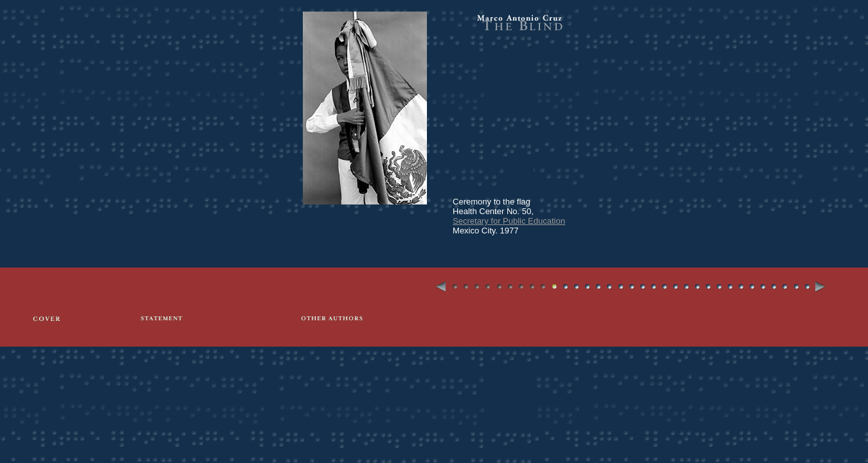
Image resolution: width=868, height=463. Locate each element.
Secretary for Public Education (509, 221)
